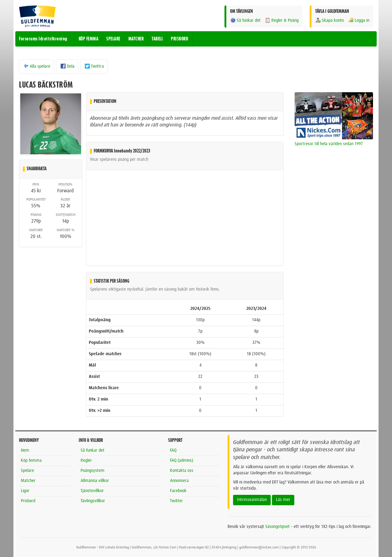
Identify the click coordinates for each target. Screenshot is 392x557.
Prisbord (28, 501)
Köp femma (31, 461)
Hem (25, 450)
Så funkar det (245, 20)
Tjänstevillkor (92, 491)
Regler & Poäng (282, 20)
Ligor (25, 491)
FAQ (173, 450)
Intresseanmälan (252, 500)
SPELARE (113, 39)
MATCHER (136, 39)
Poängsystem (92, 471)
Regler (86, 461)
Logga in (359, 20)
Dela (67, 66)
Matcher (28, 481)
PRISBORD (179, 39)
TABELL (157, 39)
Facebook (178, 491)
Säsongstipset (277, 527)
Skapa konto (330, 20)
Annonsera (179, 481)
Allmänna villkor (95, 481)
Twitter (176, 501)
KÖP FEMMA (89, 39)
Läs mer (283, 500)
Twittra (94, 66)
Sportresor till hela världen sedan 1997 (329, 144)
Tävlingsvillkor (93, 501)
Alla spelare (37, 66)
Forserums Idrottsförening (43, 39)
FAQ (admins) (182, 461)
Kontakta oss (182, 471)
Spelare (27, 471)
